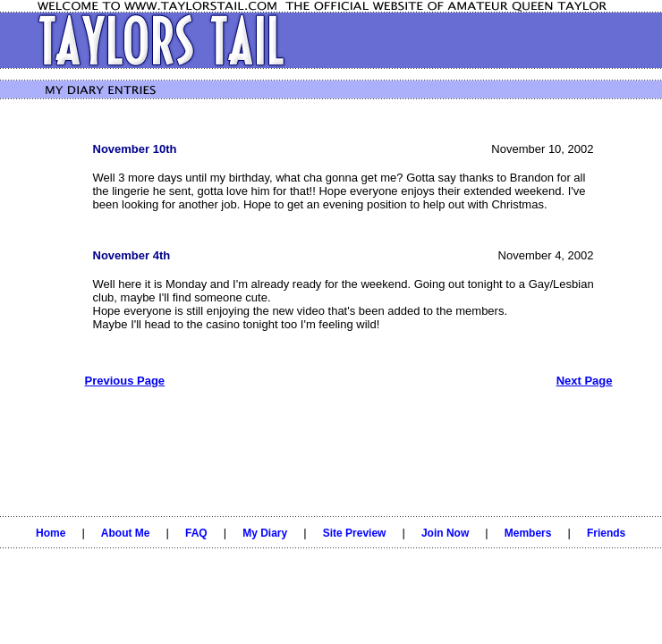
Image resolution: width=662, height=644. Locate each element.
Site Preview (355, 533)
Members (528, 533)
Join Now (445, 533)
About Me (126, 533)
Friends (606, 533)
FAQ (196, 533)
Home (51, 533)
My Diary (265, 533)
